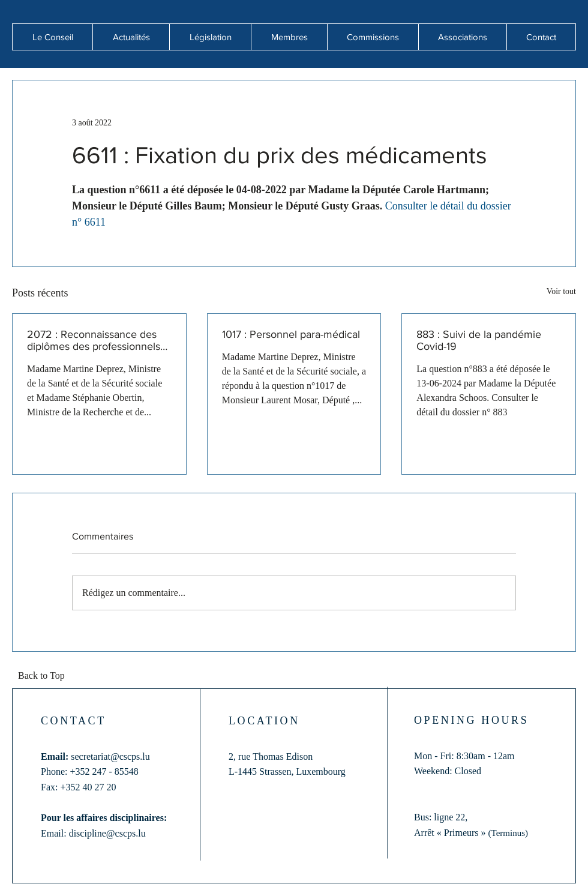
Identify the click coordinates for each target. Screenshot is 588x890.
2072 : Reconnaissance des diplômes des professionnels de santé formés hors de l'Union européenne (94, 340)
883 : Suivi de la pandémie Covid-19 (479, 340)
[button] (131, 37)
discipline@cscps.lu (107, 833)
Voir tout (561, 291)
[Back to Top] (45, 676)
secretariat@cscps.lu (110, 756)
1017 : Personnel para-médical (291, 334)
